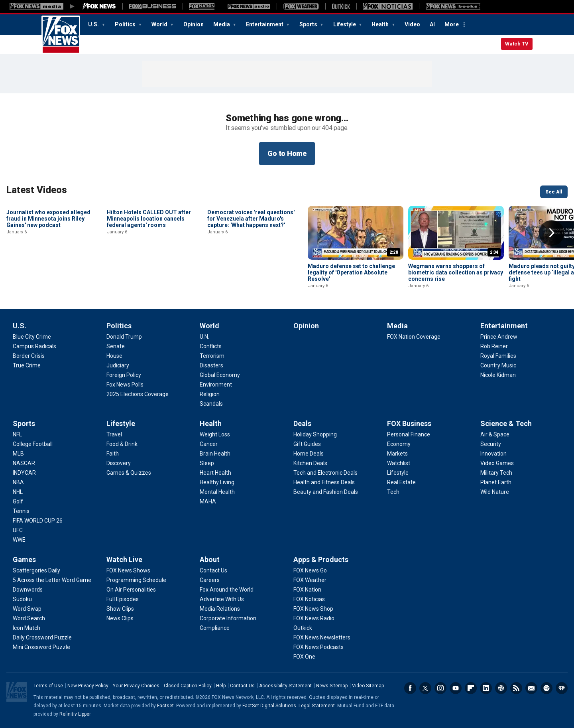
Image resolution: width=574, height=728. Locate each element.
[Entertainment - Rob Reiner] (494, 346)
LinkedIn (486, 688)
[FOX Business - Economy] (399, 444)
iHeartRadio (562, 688)
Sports (309, 24)
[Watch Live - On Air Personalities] (131, 590)
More (452, 24)
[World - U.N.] (204, 337)
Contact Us (242, 686)
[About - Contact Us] (213, 570)
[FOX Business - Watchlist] (399, 463)
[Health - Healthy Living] (217, 482)
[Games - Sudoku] (22, 599)
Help (221, 686)
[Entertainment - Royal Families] (498, 356)
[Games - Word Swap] (27, 609)
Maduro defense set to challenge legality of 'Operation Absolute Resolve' (351, 272)
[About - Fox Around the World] (227, 590)
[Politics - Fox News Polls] (125, 385)
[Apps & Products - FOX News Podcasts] (318, 647)
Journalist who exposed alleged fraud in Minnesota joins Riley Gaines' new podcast (48, 272)
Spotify (546, 688)
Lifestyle (345, 24)
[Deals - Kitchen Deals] (310, 463)
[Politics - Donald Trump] (124, 337)
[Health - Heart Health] (215, 473)
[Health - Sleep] (207, 463)
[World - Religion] (210, 394)
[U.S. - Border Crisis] (29, 356)
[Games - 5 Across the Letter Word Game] (52, 580)
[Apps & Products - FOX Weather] (310, 580)
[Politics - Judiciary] (118, 365)
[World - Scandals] (211, 404)
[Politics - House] (114, 356)
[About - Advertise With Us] (222, 599)
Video (412, 24)
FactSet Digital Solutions (269, 706)
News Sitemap (332, 686)
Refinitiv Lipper (75, 714)
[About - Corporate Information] (228, 618)
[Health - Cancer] (209, 444)
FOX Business (409, 423)
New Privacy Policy (88, 686)
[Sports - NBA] (18, 482)
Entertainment (265, 24)
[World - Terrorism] (212, 356)
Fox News (61, 35)
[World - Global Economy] (220, 375)
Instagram (440, 688)
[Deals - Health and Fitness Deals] (324, 482)
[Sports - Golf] (18, 501)
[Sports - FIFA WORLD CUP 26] (38, 521)
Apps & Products (321, 559)
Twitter (425, 688)
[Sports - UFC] (18, 530)
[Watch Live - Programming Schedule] (136, 580)
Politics (126, 24)
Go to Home (287, 153)
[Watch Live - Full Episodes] (123, 599)
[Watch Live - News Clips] (120, 618)
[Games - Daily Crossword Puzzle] (42, 637)
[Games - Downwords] (28, 590)
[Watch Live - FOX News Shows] (128, 570)
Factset (165, 706)
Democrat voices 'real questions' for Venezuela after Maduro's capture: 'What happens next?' (251, 272)
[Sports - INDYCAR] (24, 473)
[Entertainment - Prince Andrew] (499, 337)
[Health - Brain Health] (215, 454)
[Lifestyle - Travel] (114, 434)
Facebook (410, 688)
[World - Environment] (216, 385)
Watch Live (124, 559)
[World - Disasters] (211, 365)
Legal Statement (317, 706)
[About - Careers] (210, 580)
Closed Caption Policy (188, 686)
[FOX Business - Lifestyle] (398, 473)
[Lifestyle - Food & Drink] (122, 444)
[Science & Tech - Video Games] (497, 463)
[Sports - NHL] (18, 492)
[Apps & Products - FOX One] (304, 657)
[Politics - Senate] (116, 346)
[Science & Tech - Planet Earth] (496, 482)
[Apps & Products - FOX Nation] (307, 590)
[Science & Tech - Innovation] (493, 454)
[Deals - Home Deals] (309, 454)
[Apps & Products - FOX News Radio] (314, 618)
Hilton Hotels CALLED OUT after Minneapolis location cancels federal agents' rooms (149, 272)
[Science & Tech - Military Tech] (496, 473)
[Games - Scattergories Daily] (36, 570)
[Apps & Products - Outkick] (303, 628)
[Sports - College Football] (33, 444)
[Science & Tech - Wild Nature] (495, 492)
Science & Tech (506, 423)
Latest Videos (37, 190)
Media (222, 24)
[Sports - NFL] (17, 434)
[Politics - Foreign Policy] (124, 375)
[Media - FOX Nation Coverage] (414, 337)
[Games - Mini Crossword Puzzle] (41, 647)
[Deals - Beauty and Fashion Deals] (326, 492)
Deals (302, 423)
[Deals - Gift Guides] (307, 444)
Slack (501, 688)
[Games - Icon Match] (27, 628)
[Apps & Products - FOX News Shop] (313, 609)
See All (554, 192)
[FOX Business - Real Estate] (401, 482)
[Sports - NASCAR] (24, 463)
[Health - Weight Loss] (215, 434)
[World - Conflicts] (211, 346)
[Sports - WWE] (19, 540)
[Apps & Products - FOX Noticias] (309, 599)
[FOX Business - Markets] (397, 454)
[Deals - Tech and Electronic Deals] (325, 473)
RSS (516, 688)
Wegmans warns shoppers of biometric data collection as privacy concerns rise (456, 272)
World (160, 24)
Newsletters (531, 688)
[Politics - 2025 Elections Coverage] (138, 394)
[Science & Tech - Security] (491, 444)
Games (24, 559)
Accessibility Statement (285, 686)
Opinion (194, 24)
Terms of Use (48, 686)
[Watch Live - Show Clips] (120, 609)
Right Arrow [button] (552, 233)
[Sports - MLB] (18, 454)
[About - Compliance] (215, 628)
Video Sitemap (368, 686)
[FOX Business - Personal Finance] (409, 434)
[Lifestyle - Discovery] (119, 463)
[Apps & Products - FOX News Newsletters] (322, 637)
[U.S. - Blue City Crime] (32, 337)
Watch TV (517, 44)
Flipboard (471, 688)
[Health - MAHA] (208, 501)
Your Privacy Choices (136, 686)
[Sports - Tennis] (21, 511)
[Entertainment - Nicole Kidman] (498, 375)
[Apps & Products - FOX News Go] (310, 570)
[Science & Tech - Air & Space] (495, 434)
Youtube (456, 688)
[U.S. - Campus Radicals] (34, 346)
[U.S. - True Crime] (27, 365)
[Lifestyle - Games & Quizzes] (129, 473)
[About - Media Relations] (220, 609)
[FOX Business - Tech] (393, 492)
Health (381, 24)
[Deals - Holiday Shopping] (315, 434)
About (210, 559)
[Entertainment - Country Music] (498, 365)
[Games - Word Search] (29, 618)
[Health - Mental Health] (217, 492)
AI (432, 24)
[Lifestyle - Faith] (113, 454)
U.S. (94, 24)
